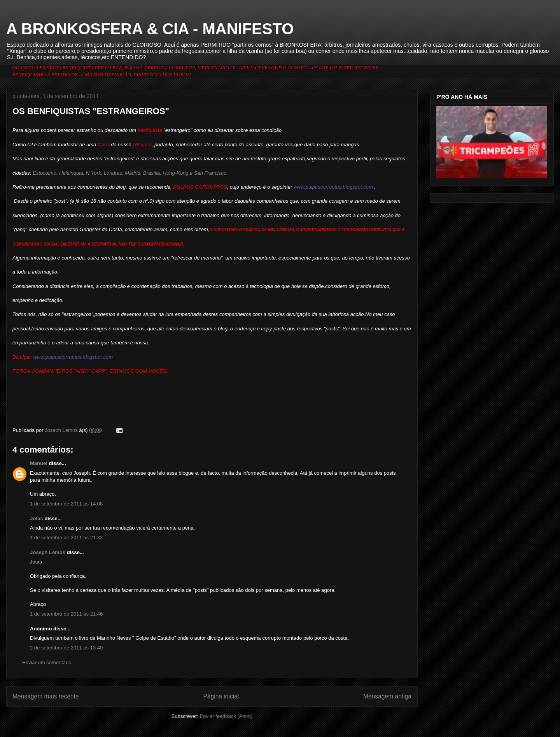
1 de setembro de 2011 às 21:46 (66, 614)
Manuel (39, 463)
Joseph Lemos (48, 552)
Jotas (37, 519)
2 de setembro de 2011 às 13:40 (66, 648)
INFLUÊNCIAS (281, 230)
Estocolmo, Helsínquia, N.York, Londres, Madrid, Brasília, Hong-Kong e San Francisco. (129, 173)
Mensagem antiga (387, 696)
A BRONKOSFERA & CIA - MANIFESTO (150, 29)
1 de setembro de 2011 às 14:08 (66, 504)
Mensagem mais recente (46, 696)
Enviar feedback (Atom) (226, 716)
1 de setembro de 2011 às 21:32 (66, 538)
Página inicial (221, 696)
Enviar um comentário (47, 662)
